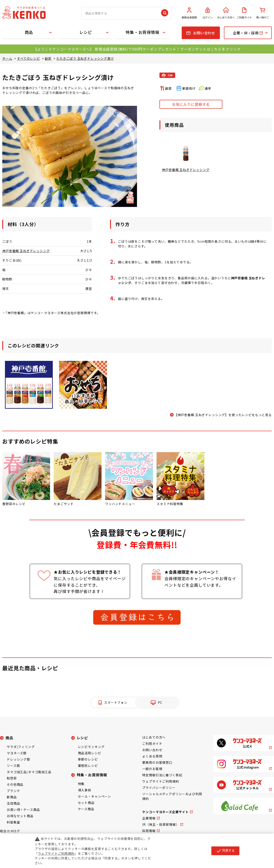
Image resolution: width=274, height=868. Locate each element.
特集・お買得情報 (143, 32)
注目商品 (13, 803)
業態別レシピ (88, 766)
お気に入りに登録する (191, 104)
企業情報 (149, 818)
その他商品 (15, 784)
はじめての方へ (226, 13)
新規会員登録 (189, 13)
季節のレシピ (88, 759)
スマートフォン (116, 702)
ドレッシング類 (18, 759)
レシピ (86, 32)
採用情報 (149, 831)
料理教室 (13, 822)
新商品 (12, 797)
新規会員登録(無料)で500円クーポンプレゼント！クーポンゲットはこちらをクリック (168, 49)
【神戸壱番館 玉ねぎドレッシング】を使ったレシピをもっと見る (223, 415)
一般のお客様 (152, 769)
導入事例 (85, 790)
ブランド (13, 791)
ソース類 (13, 766)
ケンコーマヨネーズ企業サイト (165, 812)
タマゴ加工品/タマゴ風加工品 (29, 772)
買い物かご (263, 13)
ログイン (208, 13)
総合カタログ (10, 831)
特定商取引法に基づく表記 (162, 775)
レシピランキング (91, 747)
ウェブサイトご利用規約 (160, 781)
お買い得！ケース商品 (23, 810)
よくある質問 (152, 756)
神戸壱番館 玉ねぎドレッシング (26, 251)
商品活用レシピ (90, 753)
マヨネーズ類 (17, 753)
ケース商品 (86, 809)
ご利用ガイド (244, 13)
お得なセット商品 (20, 816)
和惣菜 (12, 778)
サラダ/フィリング (21, 747)
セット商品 (86, 803)
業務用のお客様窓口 (157, 762)
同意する (225, 851)
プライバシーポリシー (159, 788)
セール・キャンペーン (94, 796)
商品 (29, 32)
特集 (81, 784)
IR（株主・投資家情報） (161, 824)
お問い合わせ (152, 750)
